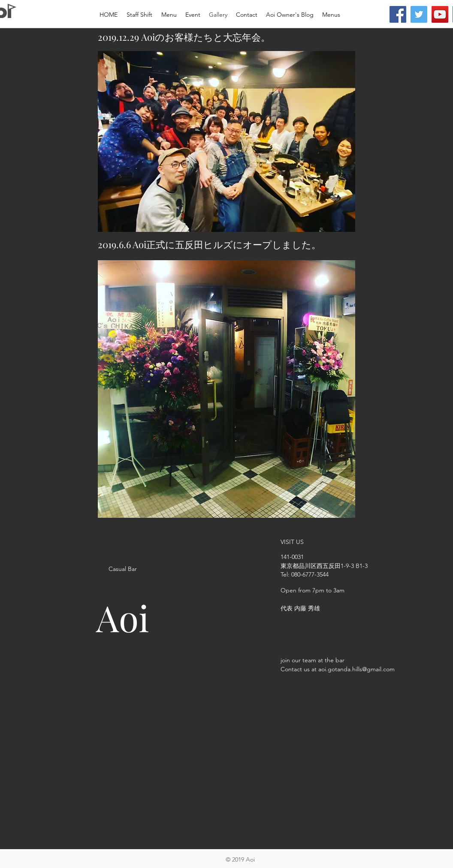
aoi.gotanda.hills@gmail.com (356, 669)
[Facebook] (398, 14)
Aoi (123, 617)
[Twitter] (419, 14)
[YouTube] (440, 14)
